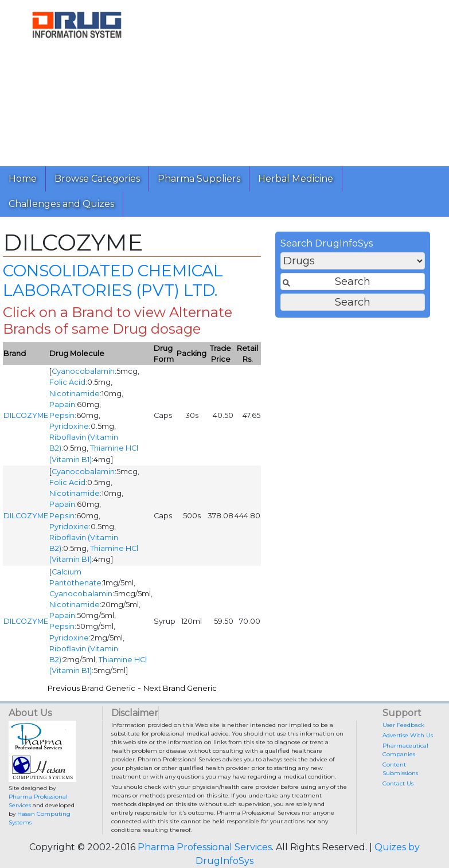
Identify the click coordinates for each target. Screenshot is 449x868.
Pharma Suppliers (199, 179)
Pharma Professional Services (205, 847)
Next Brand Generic (180, 688)
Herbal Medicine (296, 179)
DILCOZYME (26, 415)
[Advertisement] (297, 80)
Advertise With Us (408, 735)
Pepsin (62, 415)
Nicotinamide (75, 394)
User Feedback (403, 725)
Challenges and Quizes (61, 204)
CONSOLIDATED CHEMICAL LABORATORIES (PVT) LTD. (113, 280)
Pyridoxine (69, 426)
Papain (62, 404)
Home (23, 179)
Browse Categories (97, 179)
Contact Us (398, 783)
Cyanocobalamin (83, 371)
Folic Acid (67, 382)
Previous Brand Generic (91, 688)
